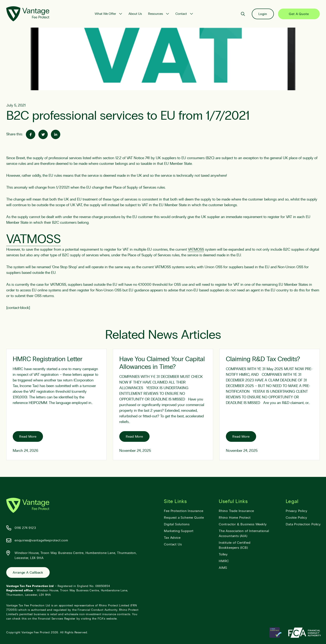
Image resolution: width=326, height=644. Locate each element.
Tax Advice (172, 538)
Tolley (223, 554)
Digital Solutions (177, 524)
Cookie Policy (296, 518)
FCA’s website (107, 619)
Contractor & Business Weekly (243, 524)
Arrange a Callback (28, 573)
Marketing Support (179, 531)
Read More (28, 437)
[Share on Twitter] (43, 134)
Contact (181, 14)
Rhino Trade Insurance (236, 511)
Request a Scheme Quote (184, 518)
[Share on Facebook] (31, 134)
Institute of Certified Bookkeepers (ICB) (235, 545)
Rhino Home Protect (235, 518)
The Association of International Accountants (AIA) (244, 533)
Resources (155, 14)
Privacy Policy (296, 511)
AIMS (223, 568)
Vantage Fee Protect (36, 633)
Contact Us (173, 544)
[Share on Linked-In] (56, 134)
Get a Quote (299, 14)
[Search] (243, 14)
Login (263, 14)
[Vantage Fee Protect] (28, 14)
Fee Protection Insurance (184, 511)
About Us (135, 14)
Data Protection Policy (303, 524)
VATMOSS (33, 239)
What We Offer (105, 14)
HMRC (224, 561)
